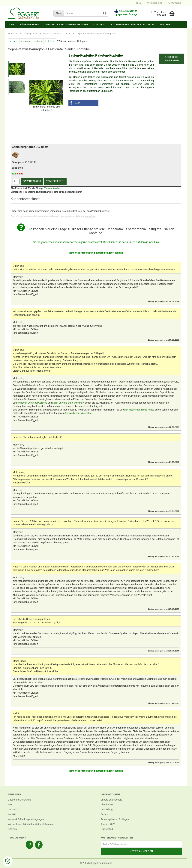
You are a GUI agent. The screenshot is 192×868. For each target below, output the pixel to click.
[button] (83, 103)
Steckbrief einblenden (172, 59)
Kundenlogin (155, 3)
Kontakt (99, 25)
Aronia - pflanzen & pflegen (115, 819)
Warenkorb (32, 181)
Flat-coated (107, 829)
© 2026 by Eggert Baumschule (96, 863)
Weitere (165, 25)
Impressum (14, 809)
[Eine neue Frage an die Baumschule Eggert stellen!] (96, 253)
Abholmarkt (107, 805)
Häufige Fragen (30, 25)
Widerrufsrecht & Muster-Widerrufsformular (31, 824)
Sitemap (12, 829)
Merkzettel (175, 3)
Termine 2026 (108, 824)
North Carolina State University (68, 403)
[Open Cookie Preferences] (8, 861)
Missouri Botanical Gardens (33, 403)
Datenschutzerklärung (20, 800)
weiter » (38, 41)
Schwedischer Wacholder (79, 413)
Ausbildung (107, 809)
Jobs (11, 25)
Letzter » (50, 41)
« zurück (26, 41)
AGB (10, 805)
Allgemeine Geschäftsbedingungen (132, 25)
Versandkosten (52, 188)
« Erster (14, 41)
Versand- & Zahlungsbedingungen (66, 25)
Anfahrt (105, 814)
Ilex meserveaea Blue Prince (139, 410)
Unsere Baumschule (111, 800)
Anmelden (90, 216)
